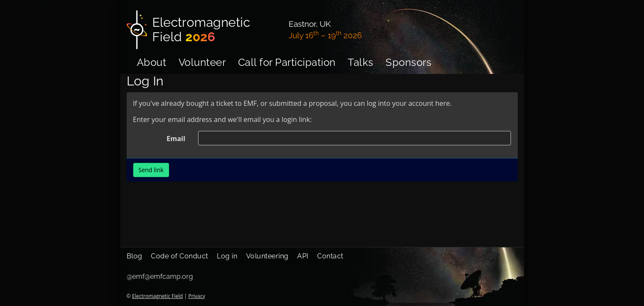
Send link (151, 170)
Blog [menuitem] (135, 256)
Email (176, 139)
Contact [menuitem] (330, 256)
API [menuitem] (303, 256)
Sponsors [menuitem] (409, 62)
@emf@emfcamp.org (160, 276)
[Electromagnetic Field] (203, 30)
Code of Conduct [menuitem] (180, 256)
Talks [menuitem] (361, 62)
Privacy (197, 296)
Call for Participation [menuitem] (287, 62)
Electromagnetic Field (157, 296)
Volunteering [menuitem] (267, 256)
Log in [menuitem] (227, 256)
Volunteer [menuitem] (202, 62)
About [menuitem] (152, 62)
